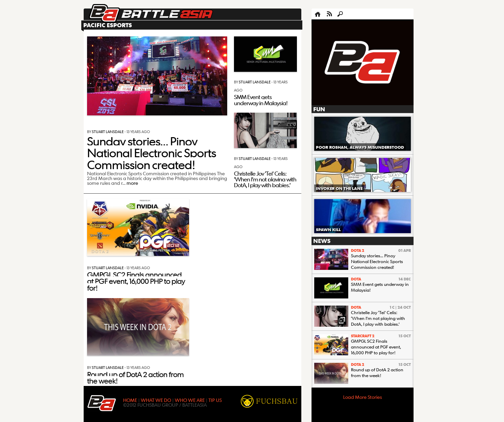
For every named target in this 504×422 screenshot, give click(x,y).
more (132, 183)
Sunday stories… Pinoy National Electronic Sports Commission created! (152, 153)
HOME (130, 400)
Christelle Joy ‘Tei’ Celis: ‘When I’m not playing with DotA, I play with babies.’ (265, 179)
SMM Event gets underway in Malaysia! (261, 100)
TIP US (215, 400)
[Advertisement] (363, 63)
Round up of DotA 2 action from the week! (135, 377)
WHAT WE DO (156, 400)
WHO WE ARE (190, 400)
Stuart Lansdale (108, 132)
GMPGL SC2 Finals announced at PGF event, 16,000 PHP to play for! (136, 281)
